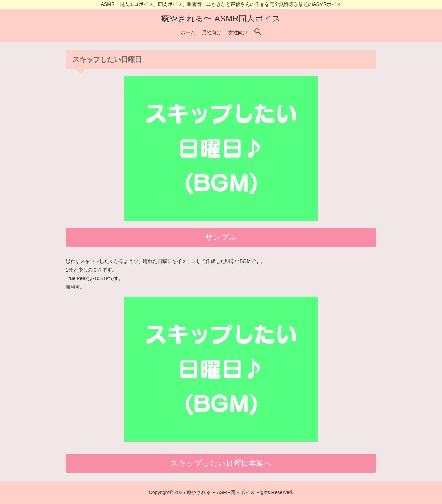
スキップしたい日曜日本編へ (221, 463)
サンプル (221, 237)
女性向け (238, 32)
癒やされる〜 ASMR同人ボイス (221, 18)
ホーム (188, 32)
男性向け (212, 32)
